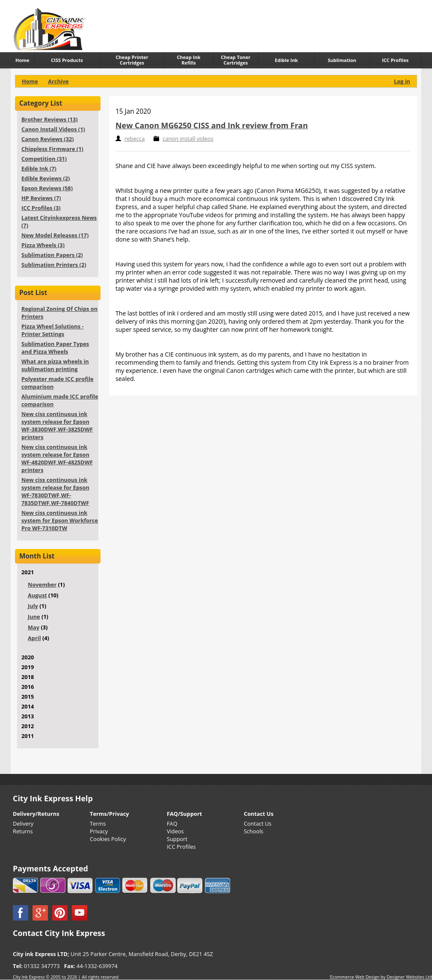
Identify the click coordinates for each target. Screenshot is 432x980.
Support (177, 839)
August (37, 595)
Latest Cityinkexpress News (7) (59, 221)
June (34, 617)
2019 (28, 667)
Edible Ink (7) (39, 168)
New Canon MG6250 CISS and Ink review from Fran (212, 125)
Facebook (21, 913)
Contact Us (258, 824)
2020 (28, 657)
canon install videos (188, 139)
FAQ (172, 824)
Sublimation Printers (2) (54, 265)
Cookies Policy (108, 839)
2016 (28, 687)
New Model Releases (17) (55, 235)
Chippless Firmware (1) (52, 149)
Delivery (23, 824)
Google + (40, 913)
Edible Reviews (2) (46, 178)
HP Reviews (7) (41, 198)
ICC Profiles (181, 847)
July (33, 606)
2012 (28, 726)
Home (30, 81)
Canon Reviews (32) (48, 139)
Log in (402, 81)
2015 (28, 697)
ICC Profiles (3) (41, 208)
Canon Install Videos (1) (53, 129)
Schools (254, 831)
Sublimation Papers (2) (52, 255)
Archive (58, 81)
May (34, 627)
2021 (55, 610)
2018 (28, 677)
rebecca (135, 139)
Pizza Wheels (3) (43, 245)
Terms (98, 824)
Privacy (99, 831)
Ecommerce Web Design (355, 977)
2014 (28, 706)
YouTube (80, 913)
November (42, 584)
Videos (175, 831)
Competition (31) (44, 159)
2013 (28, 716)
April (34, 638)
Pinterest (60, 913)
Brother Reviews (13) (50, 119)
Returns (23, 831)
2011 (28, 736)
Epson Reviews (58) (47, 188)
